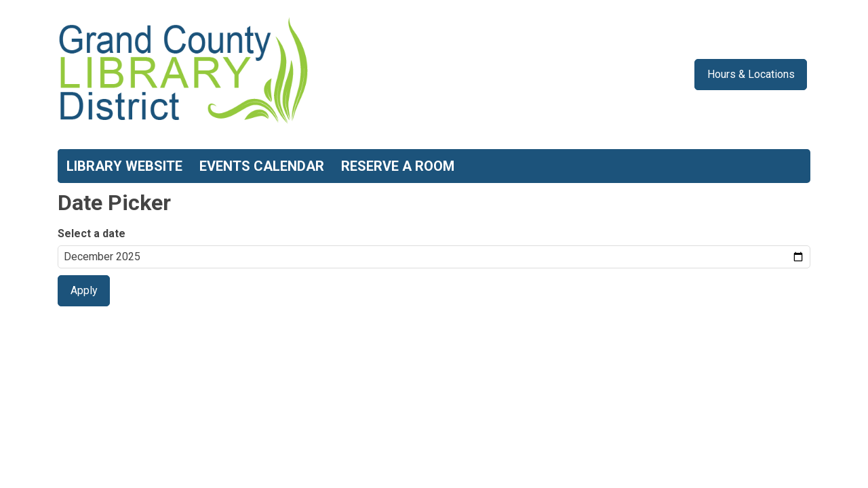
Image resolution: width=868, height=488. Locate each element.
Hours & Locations (751, 74)
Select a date (92, 233)
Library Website (124, 166)
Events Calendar (262, 166)
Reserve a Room (398, 166)
